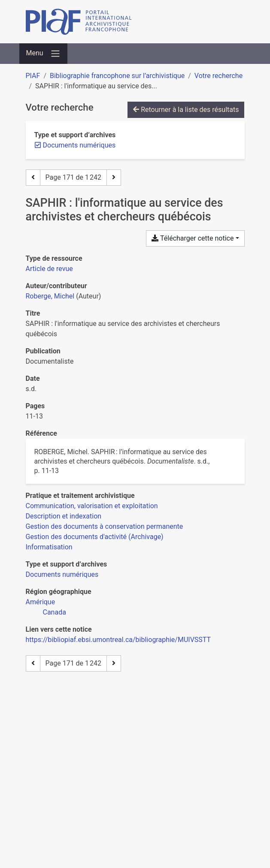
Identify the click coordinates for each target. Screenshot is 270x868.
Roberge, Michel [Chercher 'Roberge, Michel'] (50, 296)
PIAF (33, 76)
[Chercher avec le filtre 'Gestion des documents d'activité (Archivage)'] (95, 537)
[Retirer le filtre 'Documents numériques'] (79, 145)
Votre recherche (218, 76)
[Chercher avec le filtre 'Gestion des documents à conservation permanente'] (105, 526)
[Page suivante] (114, 178)
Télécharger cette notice (193, 238)
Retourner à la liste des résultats (186, 110)
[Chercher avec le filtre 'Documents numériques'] (62, 574)
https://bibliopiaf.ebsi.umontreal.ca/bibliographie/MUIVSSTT (118, 640)
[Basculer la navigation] (43, 54)
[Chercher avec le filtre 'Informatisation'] (49, 547)
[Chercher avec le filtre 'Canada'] (55, 612)
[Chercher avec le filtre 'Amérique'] (41, 602)
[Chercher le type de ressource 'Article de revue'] (49, 269)
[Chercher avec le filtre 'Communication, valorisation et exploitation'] (92, 506)
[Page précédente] (33, 178)
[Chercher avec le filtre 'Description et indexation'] (64, 516)
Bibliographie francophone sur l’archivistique (117, 76)
